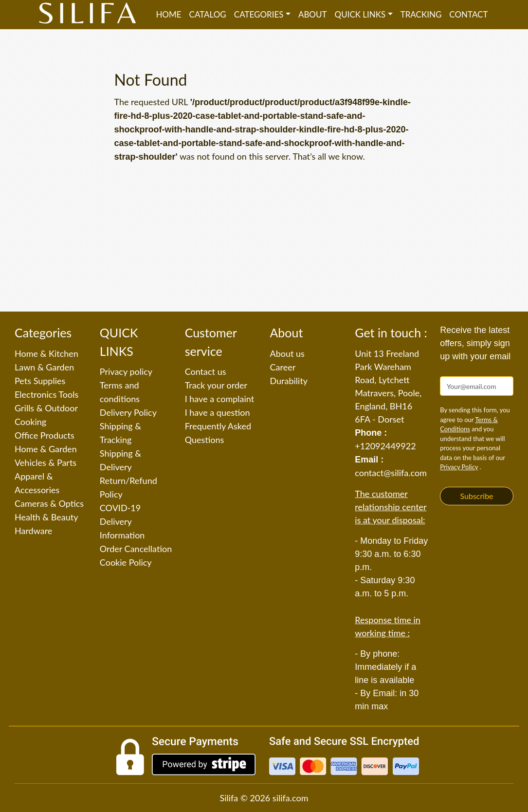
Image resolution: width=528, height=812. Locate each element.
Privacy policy (126, 371)
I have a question (218, 412)
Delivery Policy (128, 412)
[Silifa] (88, 15)
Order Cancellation (136, 549)
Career (282, 367)
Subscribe (477, 496)
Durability (289, 381)
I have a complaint (220, 399)
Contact (468, 14)
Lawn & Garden (44, 367)
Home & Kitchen (46, 353)
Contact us (206, 371)
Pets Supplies (40, 381)
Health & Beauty (46, 517)
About (313, 14)
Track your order (216, 385)
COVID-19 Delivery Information (122, 521)
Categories (259, 14)
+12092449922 (385, 446)
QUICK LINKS (360, 14)
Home (168, 14)
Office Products (45, 435)
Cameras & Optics (49, 503)
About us (287, 353)
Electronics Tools (46, 394)
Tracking (421, 14)
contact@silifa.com (391, 473)
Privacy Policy (459, 467)
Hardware (33, 531)
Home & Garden (46, 449)
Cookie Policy (126, 562)
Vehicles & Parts (46, 462)
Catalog (208, 14)
